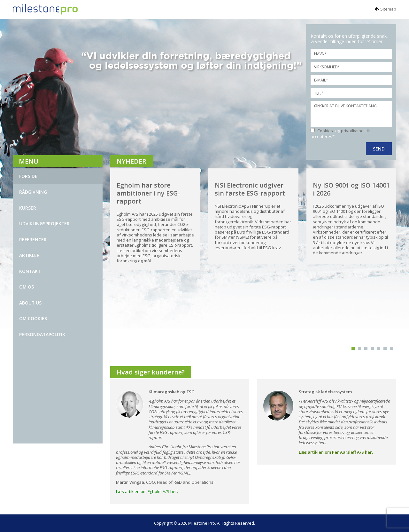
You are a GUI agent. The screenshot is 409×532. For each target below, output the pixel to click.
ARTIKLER (29, 255)
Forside (28, 176)
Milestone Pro (202, 523)
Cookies (325, 131)
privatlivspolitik (355, 131)
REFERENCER (33, 239)
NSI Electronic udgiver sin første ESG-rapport (250, 189)
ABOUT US (30, 303)
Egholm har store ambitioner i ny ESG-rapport (148, 193)
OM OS (27, 287)
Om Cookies (33, 318)
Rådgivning (33, 192)
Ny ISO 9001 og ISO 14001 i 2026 (351, 189)
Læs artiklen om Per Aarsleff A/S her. (336, 452)
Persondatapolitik (42, 334)
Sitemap (388, 9)
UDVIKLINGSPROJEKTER (44, 224)
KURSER (28, 208)
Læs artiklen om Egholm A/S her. (147, 491)
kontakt (30, 271)
